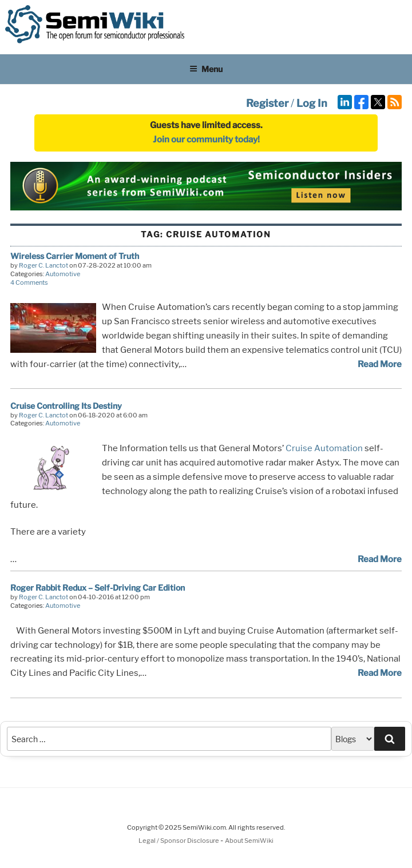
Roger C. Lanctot (43, 265)
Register (267, 103)
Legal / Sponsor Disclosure (179, 841)
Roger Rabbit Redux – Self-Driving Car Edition (98, 588)
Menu (206, 69)
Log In (312, 103)
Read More (380, 364)
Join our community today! (206, 140)
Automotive (63, 274)
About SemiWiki (249, 841)
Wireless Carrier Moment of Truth (75, 256)
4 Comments (29, 282)
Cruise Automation (324, 448)
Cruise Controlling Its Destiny (66, 406)
